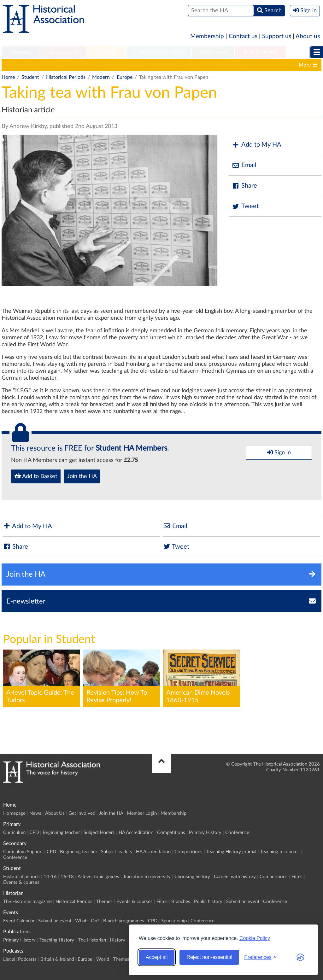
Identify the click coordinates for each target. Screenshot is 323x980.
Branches (181, 902)
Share (244, 186)
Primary (21, 52)
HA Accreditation (136, 833)
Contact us (243, 36)
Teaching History (57, 940)
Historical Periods (66, 77)
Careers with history (235, 877)
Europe (125, 77)
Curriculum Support (23, 852)
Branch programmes (124, 921)
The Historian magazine (27, 902)
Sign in (279, 452)
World (103, 959)
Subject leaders (99, 833)
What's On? (87, 921)
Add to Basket (36, 476)
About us (308, 36)
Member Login (142, 813)
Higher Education (159, 52)
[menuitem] (21, 53)
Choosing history (231, 65)
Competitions (171, 833)
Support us (277, 36)
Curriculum (14, 833)
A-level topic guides (120, 65)
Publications (260, 52)
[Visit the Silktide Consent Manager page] (300, 957)
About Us (55, 813)
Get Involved (82, 813)
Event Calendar (19, 921)
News (35, 813)
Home (8, 77)
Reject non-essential (209, 957)
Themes (104, 902)
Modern (101, 77)
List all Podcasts (20, 959)
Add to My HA (257, 145)
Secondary (63, 52)
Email (244, 165)
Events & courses (21, 882)
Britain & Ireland (57, 959)
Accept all (157, 957)
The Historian (92, 940)
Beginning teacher (61, 833)
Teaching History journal (231, 852)
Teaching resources (280, 852)
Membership (207, 36)
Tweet (245, 206)
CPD (34, 833)
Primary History (205, 833)
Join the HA (82, 476)
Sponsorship (174, 921)
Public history (208, 902)
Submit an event (243, 902)
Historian (213, 52)
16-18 (83, 65)
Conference (237, 833)
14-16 (60, 65)
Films (297, 877)
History (117, 940)
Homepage (14, 813)
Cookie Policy (255, 938)
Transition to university (177, 65)
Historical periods (24, 65)
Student (106, 52)
